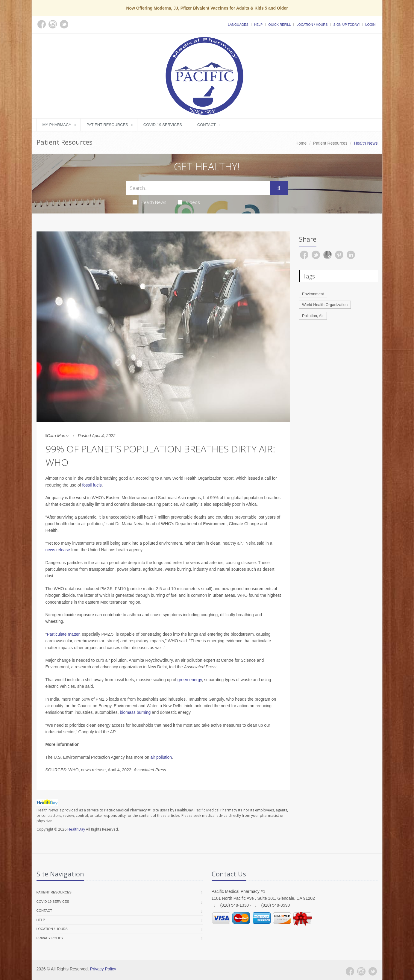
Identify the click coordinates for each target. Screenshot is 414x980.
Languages (238, 25)
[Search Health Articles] (198, 188)
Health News (150, 202)
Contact (207, 125)
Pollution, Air (313, 316)
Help (258, 25)
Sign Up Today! (347, 25)
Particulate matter (63, 634)
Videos (189, 202)
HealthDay (76, 829)
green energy (190, 680)
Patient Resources (107, 125)
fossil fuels (92, 485)
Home (301, 143)
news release (58, 550)
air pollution (161, 757)
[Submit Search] (279, 188)
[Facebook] (350, 971)
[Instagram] (361, 971)
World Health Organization (325, 305)
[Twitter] (373, 971)
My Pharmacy (57, 125)
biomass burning (135, 712)
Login (370, 25)
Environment (313, 294)
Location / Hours (312, 25)
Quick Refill (279, 25)
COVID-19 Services (163, 125)
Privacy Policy (50, 938)
